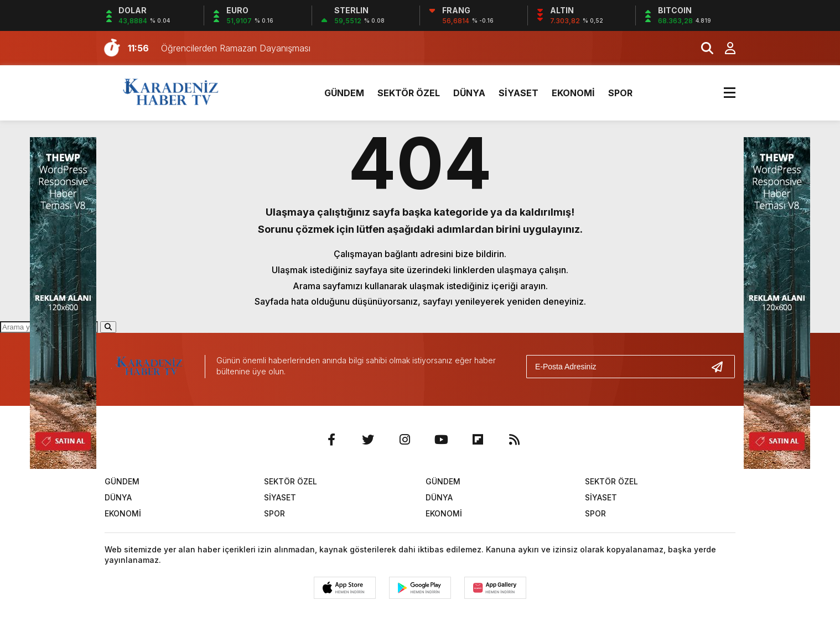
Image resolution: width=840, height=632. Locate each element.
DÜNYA (469, 93)
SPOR (620, 93)
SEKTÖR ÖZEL (409, 93)
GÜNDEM (344, 93)
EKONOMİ (573, 93)
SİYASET (518, 93)
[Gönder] (722, 367)
